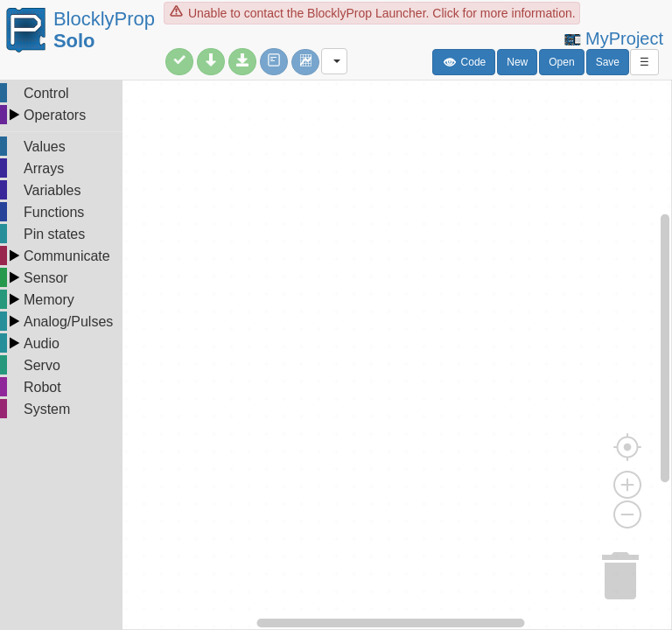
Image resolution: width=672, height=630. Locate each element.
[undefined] (336, 355)
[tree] (61, 252)
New (517, 62)
